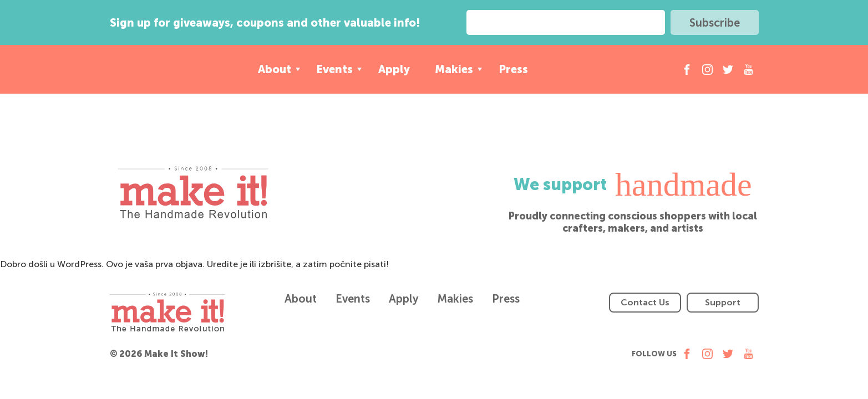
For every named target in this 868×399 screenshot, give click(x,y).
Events (334, 69)
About (275, 69)
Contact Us (645, 302)
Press (513, 69)
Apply (394, 69)
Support (723, 302)
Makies (454, 69)
